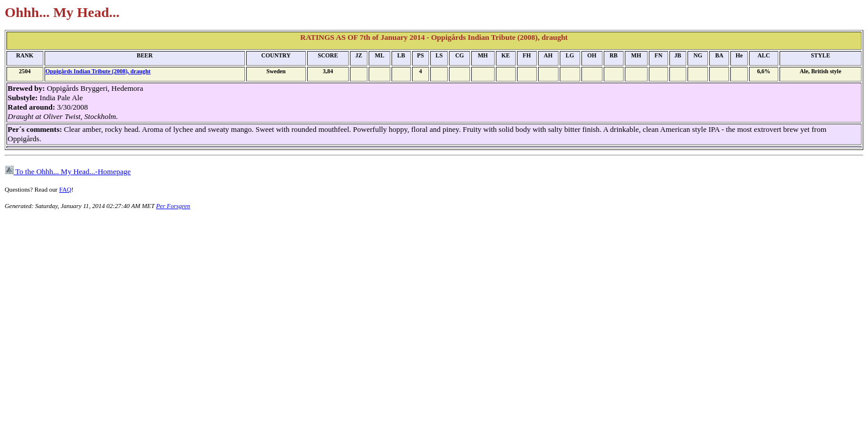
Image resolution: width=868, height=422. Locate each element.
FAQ (65, 189)
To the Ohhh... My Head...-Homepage (68, 171)
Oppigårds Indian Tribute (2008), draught (98, 71)
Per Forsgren (173, 206)
